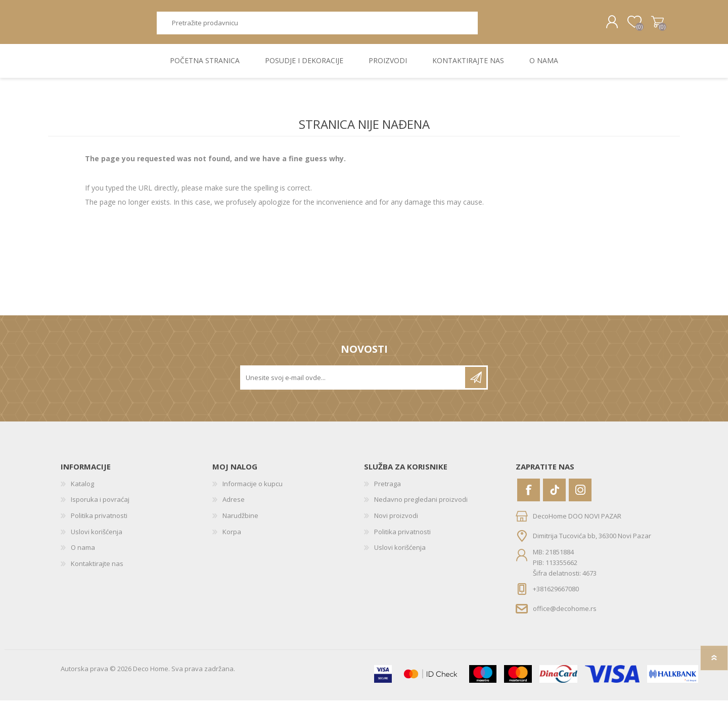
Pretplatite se (476, 383)
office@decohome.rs (565, 614)
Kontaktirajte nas (97, 569)
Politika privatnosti (99, 521)
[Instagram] (580, 496)
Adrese (234, 505)
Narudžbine (240, 521)
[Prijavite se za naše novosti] (353, 383)
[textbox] (317, 26)
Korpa (653, 25)
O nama (83, 553)
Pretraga (489, 26)
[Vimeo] (554, 496)
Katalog (82, 489)
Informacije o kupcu (253, 489)
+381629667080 (556, 594)
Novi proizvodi (396, 521)
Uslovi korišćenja (97, 537)
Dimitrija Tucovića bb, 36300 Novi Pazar (592, 541)
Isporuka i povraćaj (100, 505)
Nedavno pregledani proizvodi (421, 505)
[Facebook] (529, 496)
